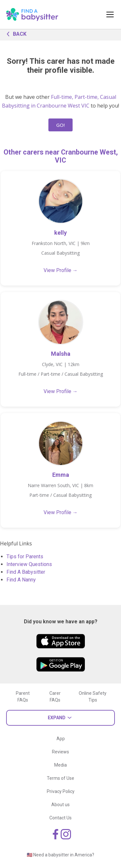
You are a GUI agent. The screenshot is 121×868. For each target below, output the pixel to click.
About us (60, 805)
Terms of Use (60, 778)
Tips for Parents (25, 557)
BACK (15, 33)
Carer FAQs (55, 697)
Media (60, 765)
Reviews (60, 752)
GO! (60, 125)
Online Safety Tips (93, 697)
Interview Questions (29, 564)
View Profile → (61, 270)
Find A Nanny (21, 580)
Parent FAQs (23, 697)
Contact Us (60, 818)
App (61, 739)
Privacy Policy (61, 791)
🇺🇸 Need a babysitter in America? (60, 855)
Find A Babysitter (26, 572)
